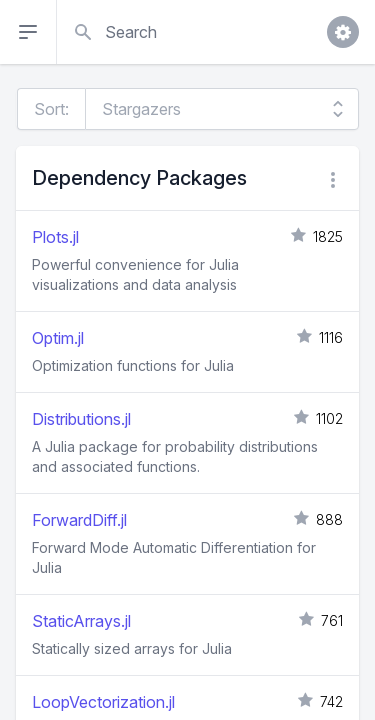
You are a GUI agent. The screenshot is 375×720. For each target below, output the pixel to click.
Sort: (51, 109)
